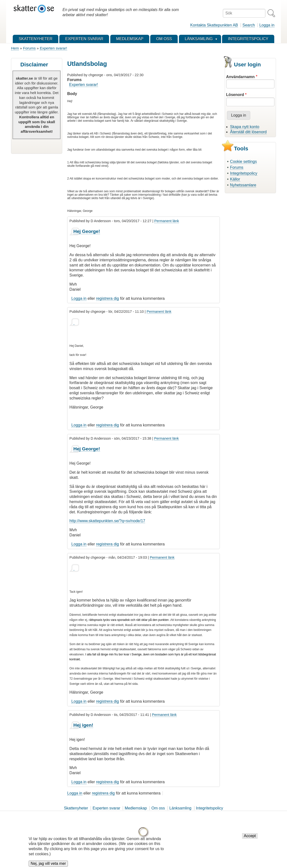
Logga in (267, 25)
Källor (235, 179)
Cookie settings (243, 162)
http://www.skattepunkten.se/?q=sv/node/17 (107, 521)
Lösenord (235, 95)
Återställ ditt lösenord (248, 132)
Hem (15, 48)
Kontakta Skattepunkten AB (214, 25)
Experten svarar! (53, 48)
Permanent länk (167, 221)
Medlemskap (136, 808)
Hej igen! (83, 725)
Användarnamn (240, 77)
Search (249, 25)
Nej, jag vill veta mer (48, 864)
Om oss (158, 808)
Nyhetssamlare (243, 185)
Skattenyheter (76, 808)
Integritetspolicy (244, 173)
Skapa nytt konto (245, 127)
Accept (250, 836)
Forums (29, 48)
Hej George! (87, 231)
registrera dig (107, 298)
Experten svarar (106, 808)
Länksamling (180, 808)
